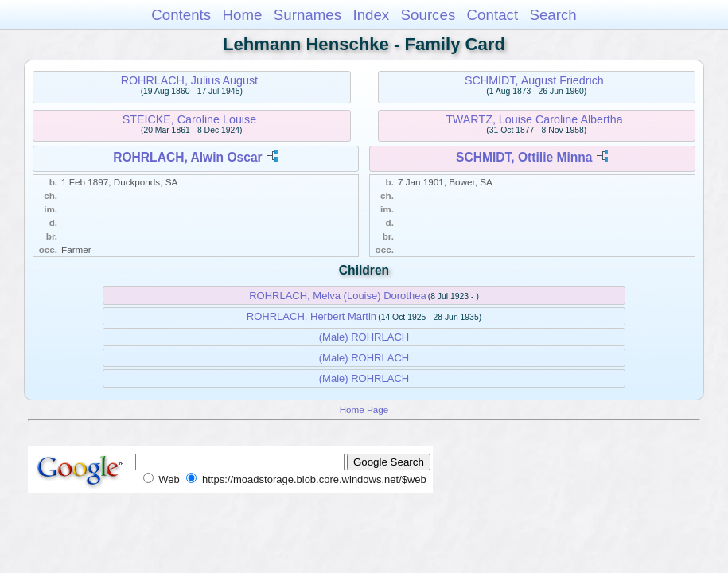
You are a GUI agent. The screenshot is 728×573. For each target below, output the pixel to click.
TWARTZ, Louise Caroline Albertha (534, 119)
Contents (181, 15)
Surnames (308, 15)
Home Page (364, 409)
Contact (493, 15)
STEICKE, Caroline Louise (189, 119)
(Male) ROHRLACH (364, 337)
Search (553, 15)
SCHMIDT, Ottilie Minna (524, 157)
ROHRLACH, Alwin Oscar (187, 157)
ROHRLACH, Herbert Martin (311, 316)
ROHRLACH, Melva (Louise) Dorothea (338, 296)
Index (371, 15)
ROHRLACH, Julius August (189, 80)
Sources (428, 15)
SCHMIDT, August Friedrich (534, 80)
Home (242, 15)
